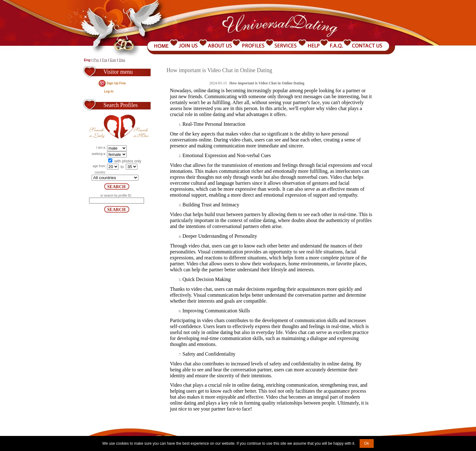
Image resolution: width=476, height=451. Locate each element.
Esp (113, 60)
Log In (109, 91)
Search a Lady (104, 127)
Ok (367, 443)
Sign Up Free (116, 83)
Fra (105, 60)
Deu (122, 60)
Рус (96, 60)
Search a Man (135, 127)
